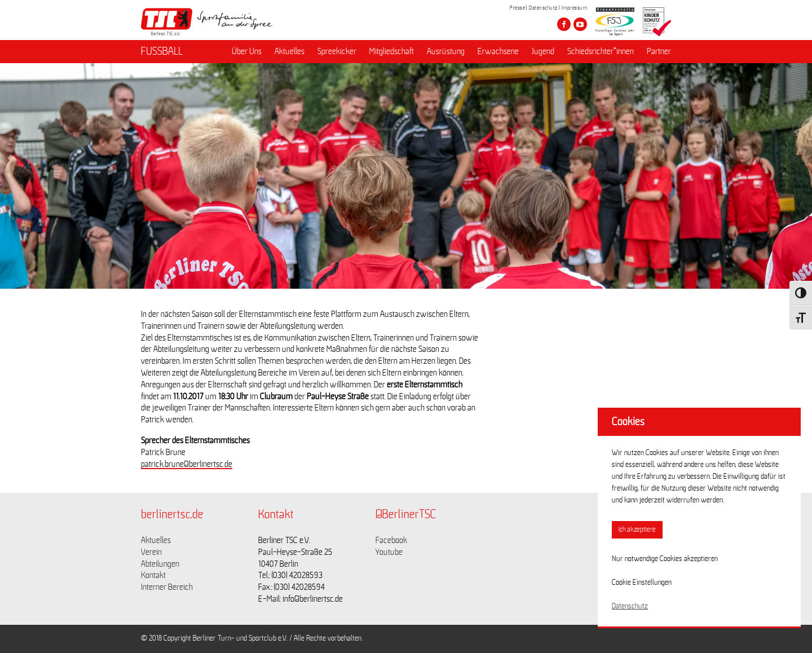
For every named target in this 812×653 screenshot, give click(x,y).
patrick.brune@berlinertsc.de (187, 464)
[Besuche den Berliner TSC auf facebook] (564, 24)
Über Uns (247, 51)
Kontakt (153, 575)
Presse (517, 8)
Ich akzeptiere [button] (637, 530)
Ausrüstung (446, 51)
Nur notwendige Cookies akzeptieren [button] (665, 559)
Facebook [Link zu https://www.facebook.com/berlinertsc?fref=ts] (391, 540)
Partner (659, 51)
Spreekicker (337, 51)
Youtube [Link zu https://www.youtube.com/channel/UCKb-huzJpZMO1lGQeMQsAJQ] (389, 552)
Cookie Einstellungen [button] (642, 583)
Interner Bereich (167, 587)
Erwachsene (498, 51)
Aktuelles (290, 51)
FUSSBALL (162, 51)
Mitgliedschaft (392, 51)
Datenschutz (543, 8)
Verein (151, 552)
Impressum (575, 8)
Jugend (543, 51)
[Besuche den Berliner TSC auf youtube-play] (580, 24)
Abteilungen (160, 564)
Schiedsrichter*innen (601, 51)
